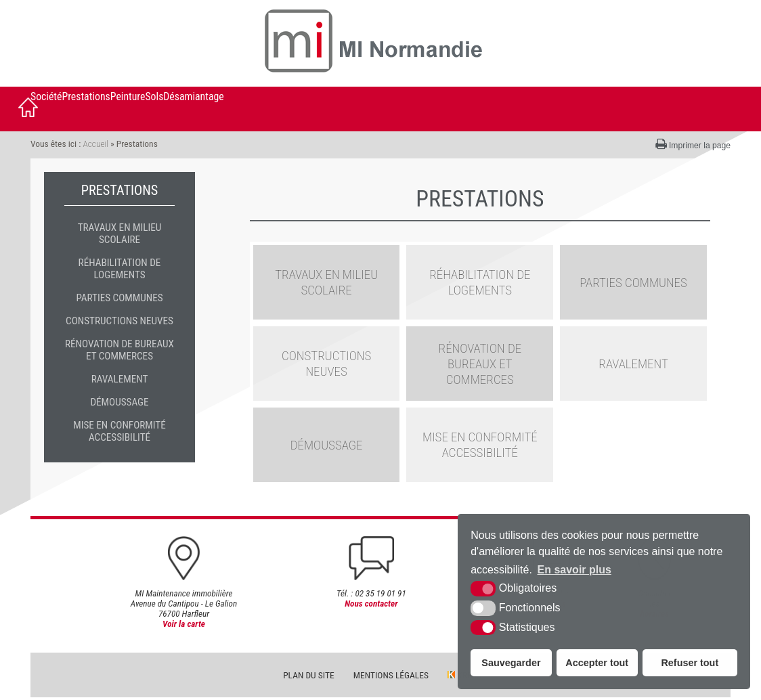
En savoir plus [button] (574, 570)
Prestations (86, 96)
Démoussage (119, 402)
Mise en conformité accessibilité (119, 431)
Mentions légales (391, 678)
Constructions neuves (119, 321)
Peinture (128, 96)
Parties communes (119, 298)
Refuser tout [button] (690, 663)
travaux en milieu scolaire (120, 234)
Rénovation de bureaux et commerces (119, 350)
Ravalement (120, 379)
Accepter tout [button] (597, 663)
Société (46, 96)
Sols (154, 96)
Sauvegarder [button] (511, 663)
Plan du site (309, 678)
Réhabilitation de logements (120, 269)
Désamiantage (193, 96)
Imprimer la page (693, 144)
